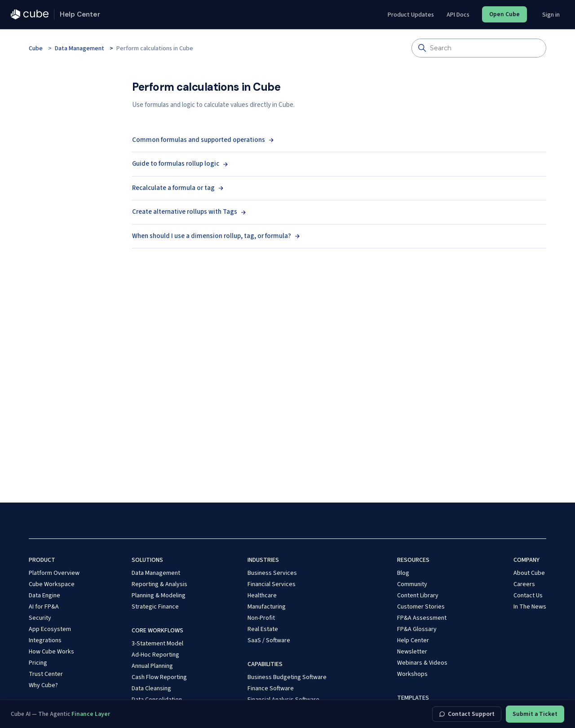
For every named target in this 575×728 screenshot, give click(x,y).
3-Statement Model (157, 644)
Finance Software (271, 688)
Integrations (45, 640)
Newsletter (412, 652)
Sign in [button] (551, 15)
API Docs (458, 15)
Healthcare (262, 596)
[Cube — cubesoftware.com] (30, 14)
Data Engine (44, 596)
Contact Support (467, 714)
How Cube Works (51, 652)
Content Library (418, 596)
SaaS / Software (269, 640)
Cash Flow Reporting (159, 677)
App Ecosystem (50, 629)
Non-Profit (261, 618)
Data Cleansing (151, 688)
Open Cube (504, 14)
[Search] (479, 48)
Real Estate (263, 629)
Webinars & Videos (422, 663)
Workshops (412, 674)
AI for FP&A (44, 607)
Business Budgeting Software (287, 677)
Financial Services (272, 584)
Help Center (413, 640)
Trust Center (46, 674)
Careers (524, 584)
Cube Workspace (52, 584)
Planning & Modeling (159, 596)
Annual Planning (152, 666)
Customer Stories (421, 607)
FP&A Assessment (422, 618)
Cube (36, 49)
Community (412, 584)
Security (40, 618)
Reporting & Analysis (159, 584)
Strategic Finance (155, 607)
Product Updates (411, 15)
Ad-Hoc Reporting (155, 655)
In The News (530, 607)
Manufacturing (267, 607)
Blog (403, 573)
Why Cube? (43, 685)
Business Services (272, 573)
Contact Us (528, 596)
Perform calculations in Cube (155, 49)
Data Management (80, 49)
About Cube (529, 573)
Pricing (38, 663)
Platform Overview (54, 573)
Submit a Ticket (535, 714)
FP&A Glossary (417, 629)
